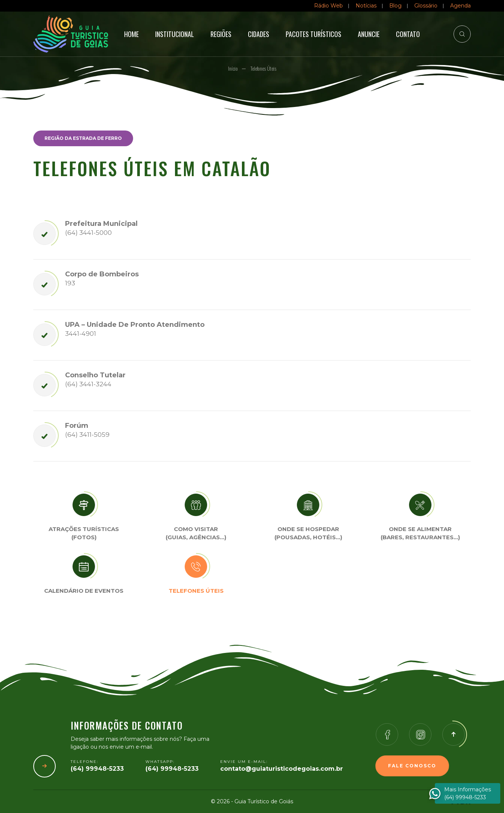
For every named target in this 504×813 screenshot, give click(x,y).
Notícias (366, 6)
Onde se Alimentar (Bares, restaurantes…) (420, 533)
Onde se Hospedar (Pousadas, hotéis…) (308, 533)
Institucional (175, 34)
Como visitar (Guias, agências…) (196, 533)
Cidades (259, 34)
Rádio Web (328, 6)
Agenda (460, 6)
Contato (408, 34)
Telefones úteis (196, 591)
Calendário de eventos (84, 591)
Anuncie (369, 34)
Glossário (426, 6)
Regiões (221, 34)
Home (131, 34)
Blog (395, 6)
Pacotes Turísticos (314, 34)
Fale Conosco (412, 766)
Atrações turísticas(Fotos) (84, 533)
